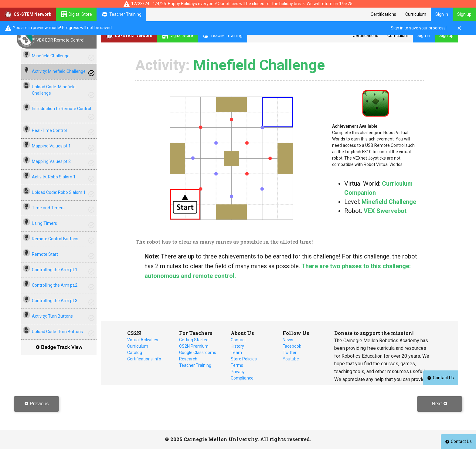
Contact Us (458, 441)
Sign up (464, 14)
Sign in (442, 14)
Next (439, 404)
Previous (37, 404)
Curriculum (416, 14)
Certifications (383, 14)
